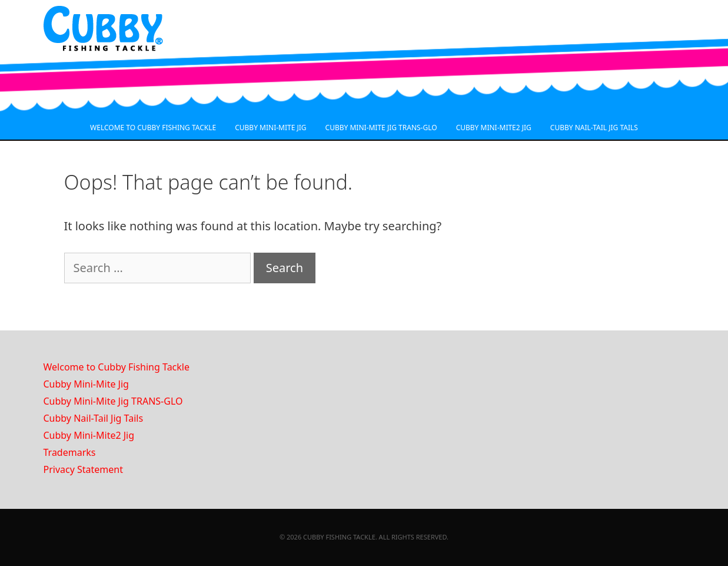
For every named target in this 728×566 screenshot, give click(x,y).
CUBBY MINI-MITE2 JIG (494, 128)
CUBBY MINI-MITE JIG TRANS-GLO (381, 128)
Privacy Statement (84, 469)
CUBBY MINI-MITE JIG (270, 128)
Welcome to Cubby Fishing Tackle (117, 367)
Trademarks (70, 452)
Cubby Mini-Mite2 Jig (89, 435)
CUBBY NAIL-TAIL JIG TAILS (594, 128)
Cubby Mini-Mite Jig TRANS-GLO (113, 401)
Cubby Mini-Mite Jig (86, 384)
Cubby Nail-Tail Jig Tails (94, 418)
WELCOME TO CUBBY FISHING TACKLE (153, 128)
